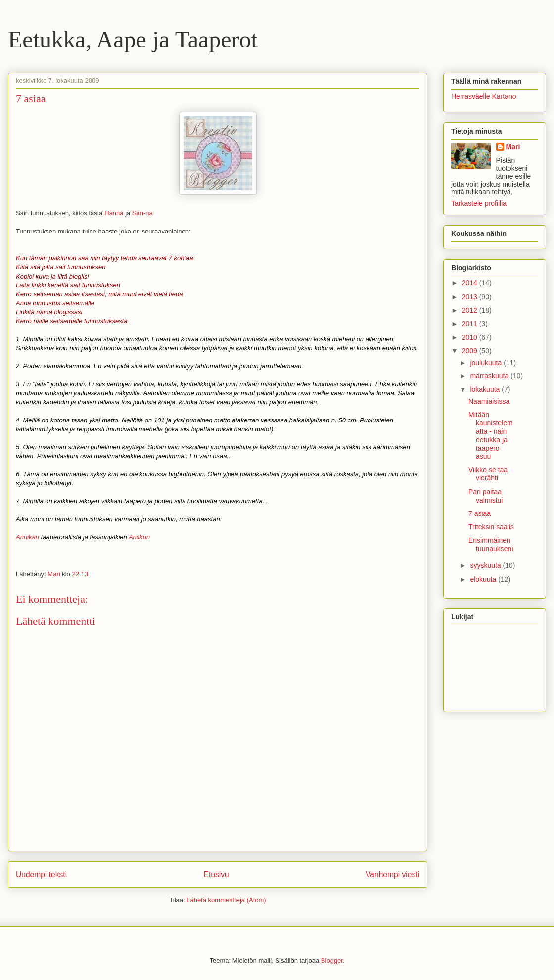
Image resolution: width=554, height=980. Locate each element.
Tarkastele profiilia (479, 203)
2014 (471, 283)
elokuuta (484, 579)
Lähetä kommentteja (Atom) (226, 900)
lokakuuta (486, 389)
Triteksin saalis (491, 527)
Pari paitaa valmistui (485, 496)
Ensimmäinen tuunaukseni (491, 544)
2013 (471, 297)
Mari (513, 147)
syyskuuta (486, 565)
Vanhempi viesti (392, 874)
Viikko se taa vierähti (488, 474)
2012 (471, 310)
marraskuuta (490, 376)
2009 (471, 351)
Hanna (114, 213)
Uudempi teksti (41, 874)
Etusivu (216, 874)
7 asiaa (480, 513)
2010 (471, 337)
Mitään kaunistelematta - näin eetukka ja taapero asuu (491, 435)
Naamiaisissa (489, 401)
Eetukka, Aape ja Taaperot (133, 39)
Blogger (332, 960)
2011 (471, 324)
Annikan (27, 537)
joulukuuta (487, 363)
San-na (142, 213)
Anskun (139, 537)
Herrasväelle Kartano (484, 96)
